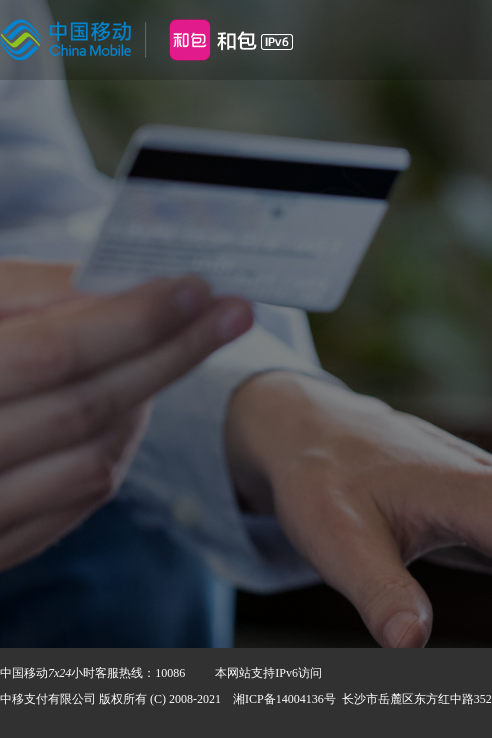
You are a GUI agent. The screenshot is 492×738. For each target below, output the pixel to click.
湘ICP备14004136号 (284, 699)
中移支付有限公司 (48, 699)
